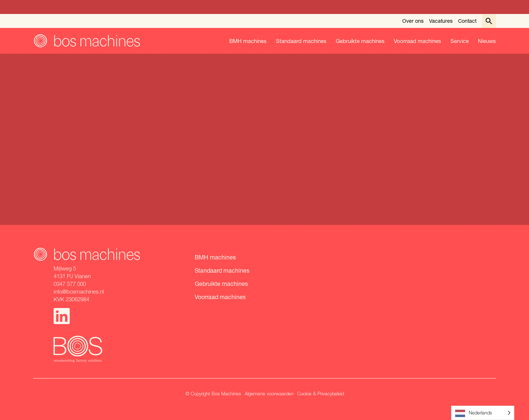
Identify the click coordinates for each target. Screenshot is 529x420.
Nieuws (487, 41)
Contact (467, 21)
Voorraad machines (418, 41)
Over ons (413, 21)
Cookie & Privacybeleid (321, 394)
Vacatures (441, 21)
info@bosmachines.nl (79, 291)
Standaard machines (301, 41)
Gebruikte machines (360, 41)
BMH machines (248, 41)
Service (460, 41)
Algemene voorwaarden (269, 394)
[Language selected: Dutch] (483, 413)
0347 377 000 (70, 284)
